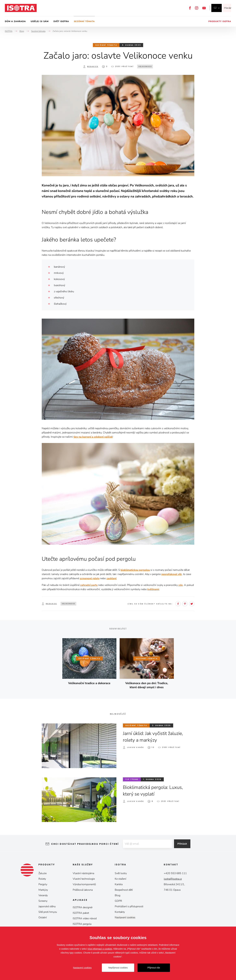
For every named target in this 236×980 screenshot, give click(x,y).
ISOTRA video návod (85, 918)
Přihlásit (183, 844)
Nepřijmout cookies (118, 968)
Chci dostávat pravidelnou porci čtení (84, 844)
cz (215, 8)
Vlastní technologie (84, 879)
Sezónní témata (84, 21)
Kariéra (119, 884)
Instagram (197, 8)
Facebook (190, 8)
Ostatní (43, 917)
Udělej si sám (40, 21)
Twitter (192, 604)
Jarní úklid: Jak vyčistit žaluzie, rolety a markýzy (155, 737)
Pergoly (43, 884)
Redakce (93, 66)
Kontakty (120, 912)
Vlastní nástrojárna (83, 873)
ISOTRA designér (83, 907)
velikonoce (145, 66)
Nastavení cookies (125, 917)
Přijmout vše (154, 968)
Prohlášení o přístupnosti (129, 906)
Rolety (42, 879)
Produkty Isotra (220, 21)
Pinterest (185, 604)
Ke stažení (121, 879)
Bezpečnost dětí (124, 890)
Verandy (43, 895)
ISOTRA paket (81, 913)
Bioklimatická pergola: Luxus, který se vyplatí (154, 791)
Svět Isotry (121, 873)
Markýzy (43, 890)
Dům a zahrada (15, 21)
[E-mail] (147, 844)
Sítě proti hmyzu (48, 912)
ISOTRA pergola (82, 924)
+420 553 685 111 (175, 873)
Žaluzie (43, 873)
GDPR (118, 901)
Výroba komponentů (84, 884)
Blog (118, 895)
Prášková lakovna (83, 890)
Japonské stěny (47, 906)
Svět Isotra (61, 21)
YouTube (204, 8)
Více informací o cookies (100, 949)
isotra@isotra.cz (173, 879)
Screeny (43, 901)
